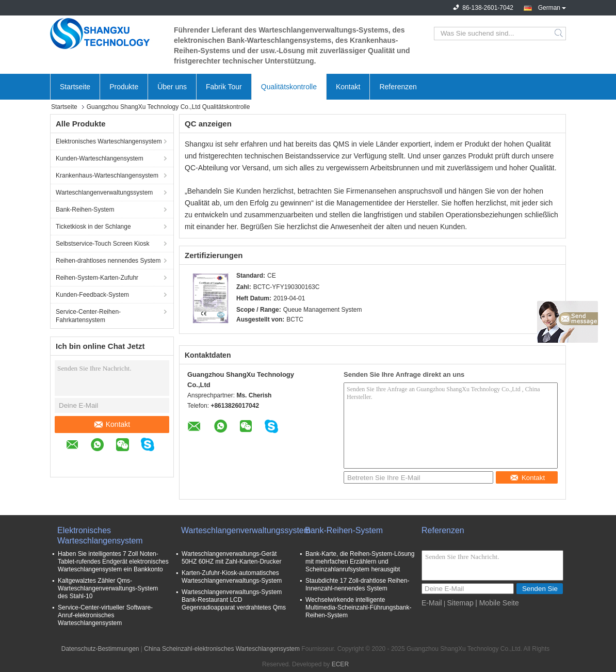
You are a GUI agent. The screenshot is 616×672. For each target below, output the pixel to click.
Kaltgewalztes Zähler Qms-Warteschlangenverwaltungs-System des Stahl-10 (108, 588)
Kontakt (348, 87)
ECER (340, 664)
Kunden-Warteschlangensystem (100, 158)
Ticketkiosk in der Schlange (93, 227)
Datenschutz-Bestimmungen (100, 649)
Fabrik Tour (224, 87)
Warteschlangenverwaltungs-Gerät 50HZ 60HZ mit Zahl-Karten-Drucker (231, 558)
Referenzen (398, 87)
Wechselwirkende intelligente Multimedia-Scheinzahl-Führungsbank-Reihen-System (358, 607)
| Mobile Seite (497, 603)
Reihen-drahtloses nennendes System (108, 261)
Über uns (172, 87)
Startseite (75, 87)
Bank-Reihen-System (85, 210)
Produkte (124, 87)
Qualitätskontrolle (289, 87)
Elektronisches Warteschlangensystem (109, 141)
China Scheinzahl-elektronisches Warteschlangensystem (222, 649)
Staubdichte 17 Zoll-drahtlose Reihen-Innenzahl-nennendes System (357, 585)
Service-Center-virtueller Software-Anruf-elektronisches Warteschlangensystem (105, 615)
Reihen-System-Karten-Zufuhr (97, 278)
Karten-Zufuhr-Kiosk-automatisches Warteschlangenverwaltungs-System (232, 577)
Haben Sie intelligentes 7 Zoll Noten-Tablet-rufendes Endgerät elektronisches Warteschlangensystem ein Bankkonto (113, 562)
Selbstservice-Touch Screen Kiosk (102, 244)
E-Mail (432, 603)
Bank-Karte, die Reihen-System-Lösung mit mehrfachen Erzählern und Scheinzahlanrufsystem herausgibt (360, 562)
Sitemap (460, 603)
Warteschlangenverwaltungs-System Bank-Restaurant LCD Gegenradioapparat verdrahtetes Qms (234, 600)
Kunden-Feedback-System (92, 295)
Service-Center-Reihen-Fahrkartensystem (88, 316)
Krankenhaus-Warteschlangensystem (107, 175)
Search (560, 34)
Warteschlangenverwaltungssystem (104, 193)
